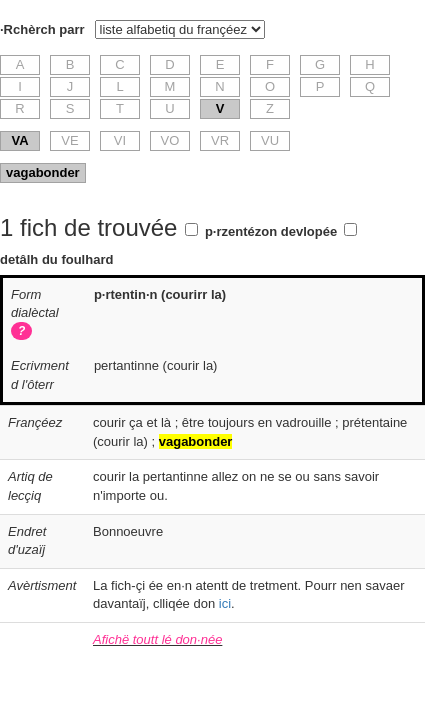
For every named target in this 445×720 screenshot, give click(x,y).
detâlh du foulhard (56, 259)
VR (220, 140)
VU (270, 140)
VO (170, 140)
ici (225, 603)
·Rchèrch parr (42, 29)
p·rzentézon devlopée (271, 231)
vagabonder (43, 172)
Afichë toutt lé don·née (157, 639)
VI (120, 140)
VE (69, 140)
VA (19, 140)
